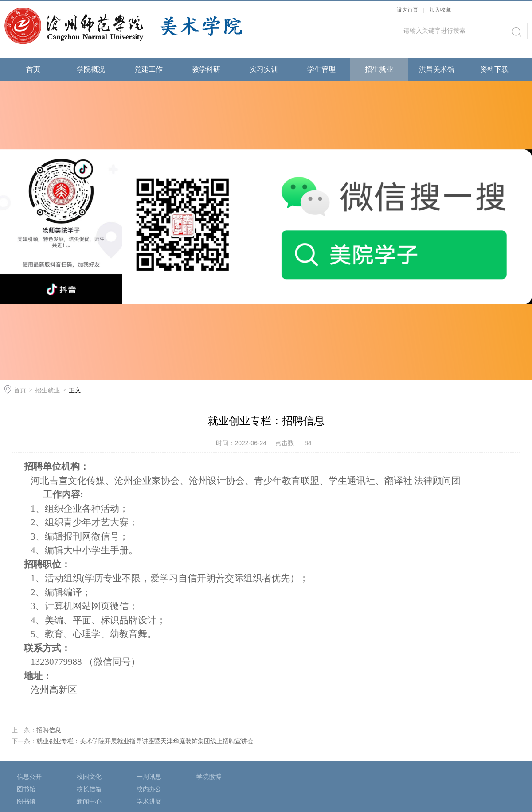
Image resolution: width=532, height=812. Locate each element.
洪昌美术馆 (437, 69)
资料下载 (494, 69)
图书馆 (26, 789)
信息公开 (29, 777)
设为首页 (407, 10)
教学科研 (206, 69)
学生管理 (321, 69)
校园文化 (89, 777)
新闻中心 (89, 801)
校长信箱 (89, 789)
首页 (33, 69)
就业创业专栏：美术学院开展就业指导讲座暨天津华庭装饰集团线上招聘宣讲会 (145, 741)
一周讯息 (149, 777)
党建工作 (149, 69)
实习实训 (264, 69)
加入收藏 (440, 10)
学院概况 (91, 69)
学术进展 (149, 801)
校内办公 (149, 789)
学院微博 (209, 777)
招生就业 (379, 69)
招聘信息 (49, 730)
